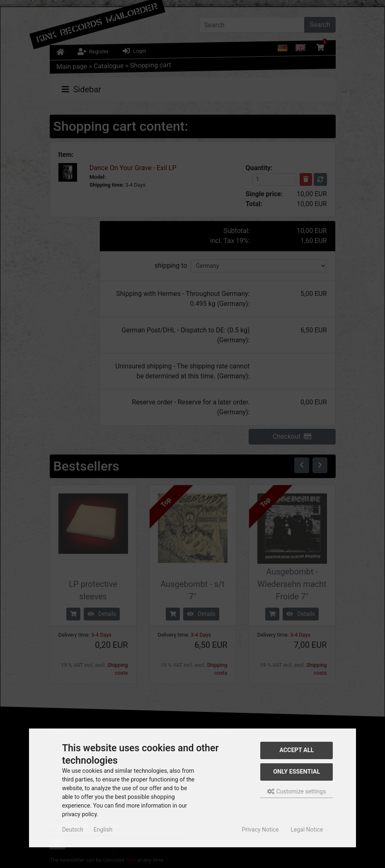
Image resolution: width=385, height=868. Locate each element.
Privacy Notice (260, 830)
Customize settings (297, 791)
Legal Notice (307, 830)
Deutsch (73, 830)
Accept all (297, 750)
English (103, 830)
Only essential (297, 772)
